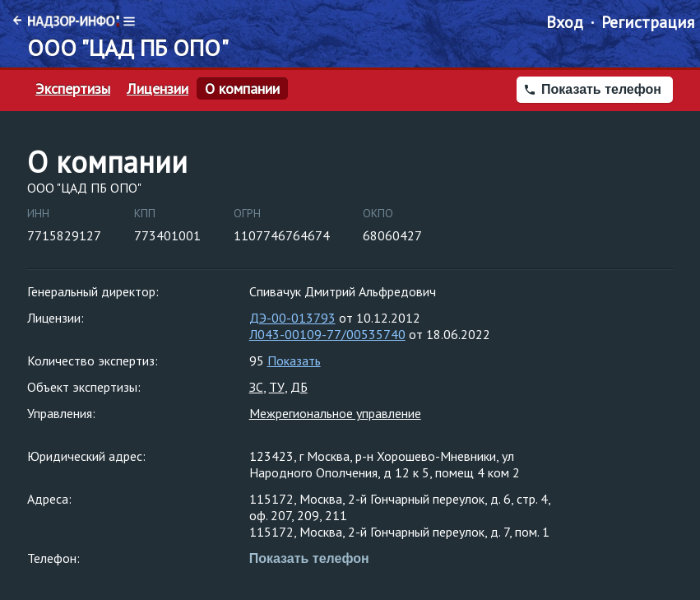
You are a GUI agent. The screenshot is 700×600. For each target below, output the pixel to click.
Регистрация (648, 22)
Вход (565, 22)
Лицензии (158, 89)
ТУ (277, 387)
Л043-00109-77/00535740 (327, 334)
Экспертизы (73, 89)
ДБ (299, 387)
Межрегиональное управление (335, 413)
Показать (294, 360)
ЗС (256, 387)
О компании (242, 89)
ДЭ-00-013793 (292, 318)
